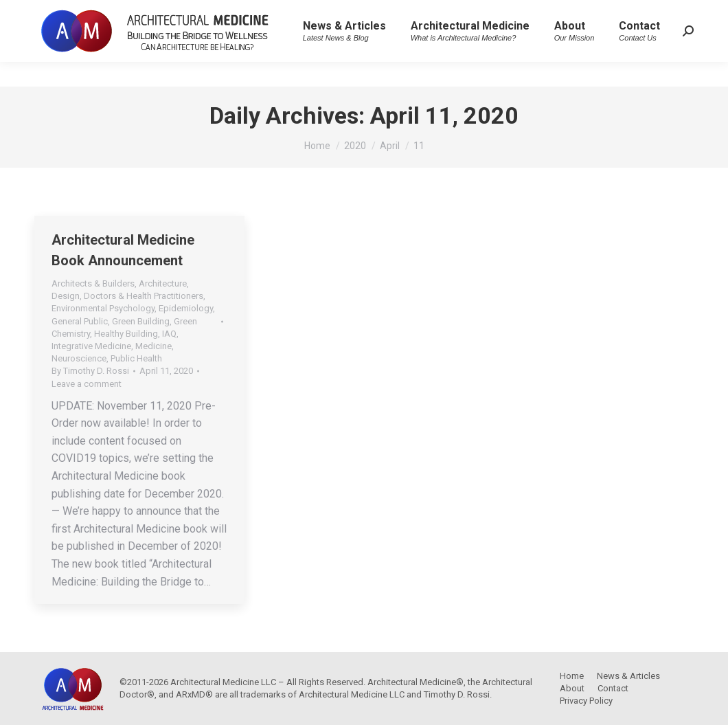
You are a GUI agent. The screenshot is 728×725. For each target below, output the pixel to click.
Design (66, 296)
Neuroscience (79, 358)
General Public (80, 321)
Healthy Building (126, 334)
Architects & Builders (93, 283)
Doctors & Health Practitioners (144, 296)
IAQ (169, 334)
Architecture (163, 283)
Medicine (153, 346)
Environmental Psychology (103, 308)
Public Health (136, 358)
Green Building (141, 321)
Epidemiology (186, 308)
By (90, 371)
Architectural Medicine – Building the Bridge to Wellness (158, 12)
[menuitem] (344, 56)
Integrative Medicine (91, 346)
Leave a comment (87, 384)
